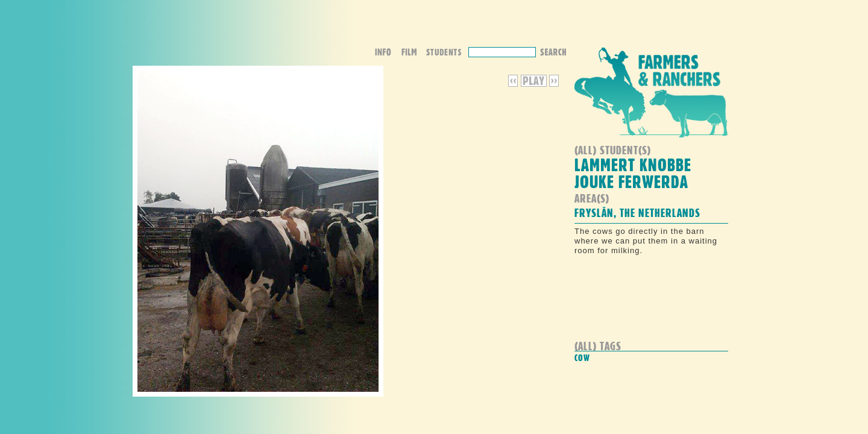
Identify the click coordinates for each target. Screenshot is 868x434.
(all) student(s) (613, 150)
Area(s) (592, 198)
